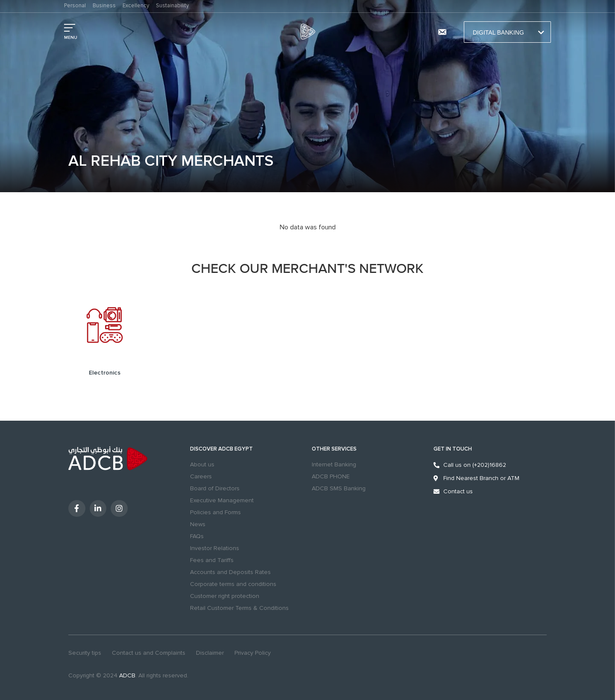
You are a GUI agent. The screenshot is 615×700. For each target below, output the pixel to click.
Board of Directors (215, 488)
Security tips (85, 653)
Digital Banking (507, 32)
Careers (201, 476)
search (394, 32)
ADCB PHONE (331, 476)
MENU (71, 38)
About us (202, 464)
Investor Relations (215, 548)
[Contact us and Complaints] (442, 32)
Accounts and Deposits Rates (230, 572)
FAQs (197, 536)
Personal (75, 6)
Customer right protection (225, 596)
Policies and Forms (215, 512)
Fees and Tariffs (212, 560)
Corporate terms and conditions (233, 584)
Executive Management (222, 500)
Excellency (136, 6)
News (198, 524)
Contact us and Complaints (149, 653)
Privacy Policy (253, 653)
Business (104, 6)
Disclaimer (210, 653)
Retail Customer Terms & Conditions (239, 608)
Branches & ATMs (419, 32)
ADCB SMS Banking (339, 488)
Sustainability (172, 6)
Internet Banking (334, 464)
